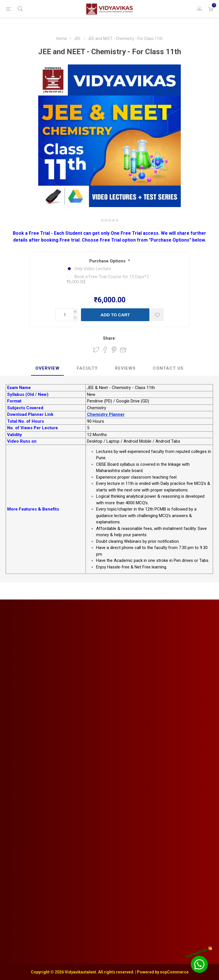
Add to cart (115, 315)
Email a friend (123, 350)
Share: (109, 338)
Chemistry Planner (106, 414)
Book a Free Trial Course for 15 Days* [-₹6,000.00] (108, 279)
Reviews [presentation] (125, 368)
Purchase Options (108, 261)
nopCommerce (174, 972)
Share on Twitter (96, 350)
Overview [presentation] (47, 368)
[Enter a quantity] (64, 315)
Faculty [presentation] (87, 368)
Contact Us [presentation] (168, 368)
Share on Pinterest (114, 350)
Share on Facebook (105, 350)
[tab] (47, 368)
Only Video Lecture (93, 269)
